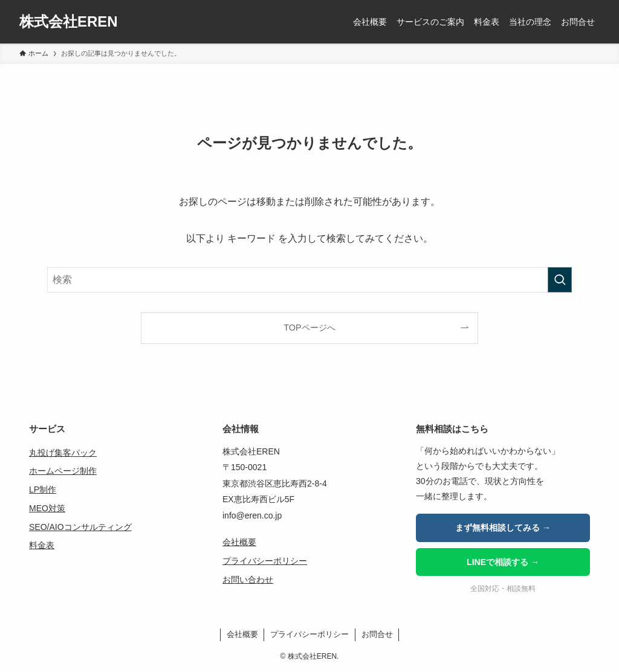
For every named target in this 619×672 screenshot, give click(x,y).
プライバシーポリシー (265, 561)
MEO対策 (47, 508)
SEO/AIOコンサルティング (80, 527)
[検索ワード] (309, 280)
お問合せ (377, 634)
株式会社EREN (69, 22)
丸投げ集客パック (63, 453)
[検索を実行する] (560, 280)
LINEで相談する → (503, 562)
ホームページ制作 (63, 471)
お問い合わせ (248, 580)
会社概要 (239, 542)
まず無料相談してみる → (503, 528)
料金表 (42, 545)
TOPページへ (309, 328)
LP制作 (43, 489)
